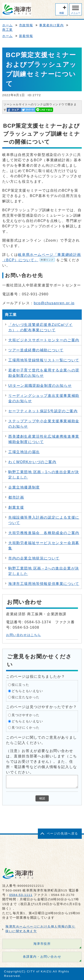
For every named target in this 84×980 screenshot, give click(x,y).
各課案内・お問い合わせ (42, 957)
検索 (62, 13)
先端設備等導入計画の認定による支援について (44, 520)
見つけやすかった (26, 715)
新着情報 (26, 36)
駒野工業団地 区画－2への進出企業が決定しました (44, 571)
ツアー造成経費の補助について (36, 350)
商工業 (8, 30)
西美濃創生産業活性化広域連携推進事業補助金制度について (44, 439)
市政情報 (26, 25)
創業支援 (16, 507)
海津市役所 (42, 944)
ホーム (8, 25)
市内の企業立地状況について (34, 558)
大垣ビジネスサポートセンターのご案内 (44, 340)
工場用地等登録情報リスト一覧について (44, 360)
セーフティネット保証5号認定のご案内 (43, 411)
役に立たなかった (26, 697)
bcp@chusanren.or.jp (54, 303)
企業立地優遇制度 (24, 487)
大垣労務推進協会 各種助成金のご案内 (44, 533)
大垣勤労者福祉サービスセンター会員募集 (44, 546)
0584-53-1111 (21, 895)
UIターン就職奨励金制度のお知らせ (40, 386)
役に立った (20, 685)
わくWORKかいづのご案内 (32, 462)
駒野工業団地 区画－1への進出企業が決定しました (44, 475)
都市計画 (16, 497)
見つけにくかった (26, 727)
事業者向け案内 (51, 25)
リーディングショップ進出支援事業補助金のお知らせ (44, 398)
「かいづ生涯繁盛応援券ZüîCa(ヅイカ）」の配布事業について (40, 327)
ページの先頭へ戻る (62, 834)
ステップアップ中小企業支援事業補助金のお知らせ (44, 424)
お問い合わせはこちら (24, 635)
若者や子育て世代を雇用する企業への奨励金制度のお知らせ (44, 373)
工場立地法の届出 (24, 452)
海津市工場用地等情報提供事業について (44, 584)
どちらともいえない (27, 691)
